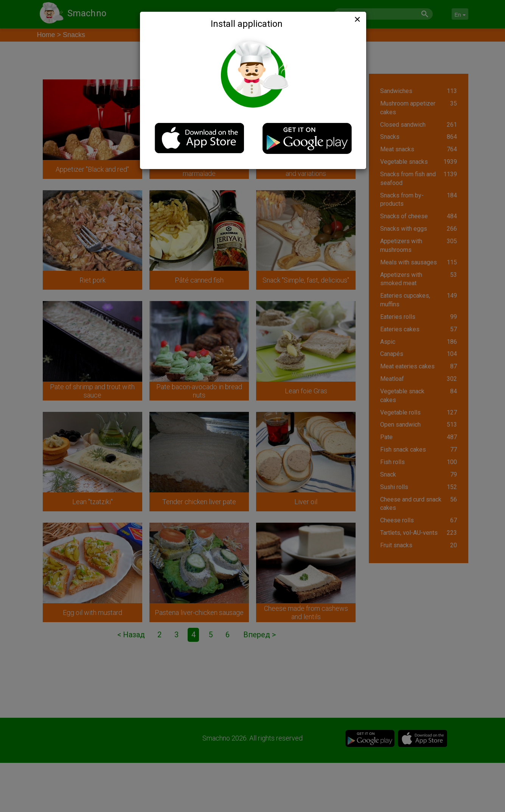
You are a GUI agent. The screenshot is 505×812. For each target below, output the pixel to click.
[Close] (357, 19)
